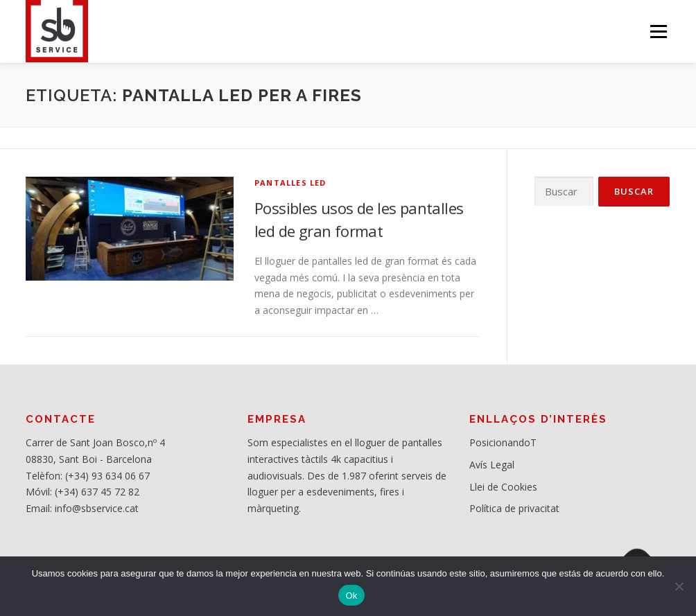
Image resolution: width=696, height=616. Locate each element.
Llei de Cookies (503, 487)
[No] (679, 586)
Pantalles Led (290, 183)
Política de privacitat (514, 508)
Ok (351, 596)
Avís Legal (492, 465)
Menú (658, 32)
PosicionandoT (503, 442)
